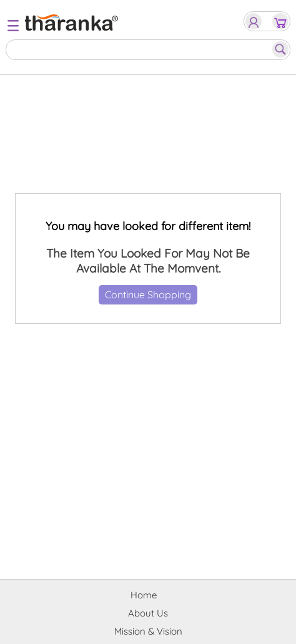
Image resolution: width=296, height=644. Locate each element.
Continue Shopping (148, 294)
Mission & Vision (148, 631)
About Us (148, 613)
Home (144, 595)
